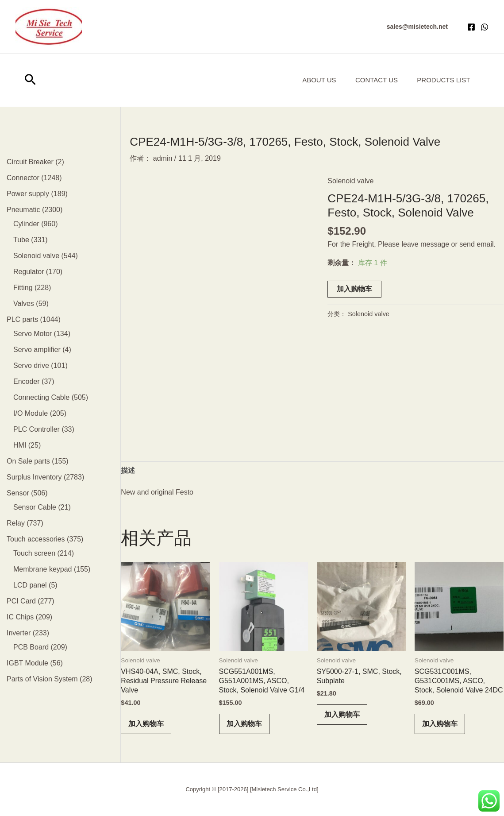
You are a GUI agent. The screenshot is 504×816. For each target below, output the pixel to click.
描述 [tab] (128, 470)
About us (312, 80)
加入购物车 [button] (146, 724)
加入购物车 (354, 289)
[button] (417, 27)
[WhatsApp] (485, 27)
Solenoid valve (350, 181)
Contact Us (372, 80)
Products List (442, 80)
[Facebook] (471, 27)
